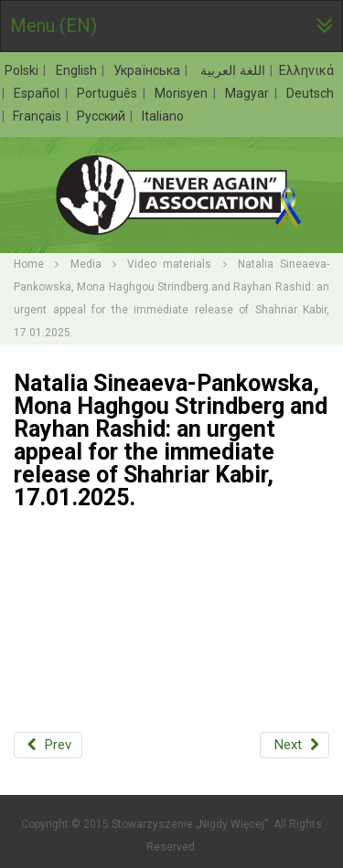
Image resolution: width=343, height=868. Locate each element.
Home (29, 264)
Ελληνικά (306, 70)
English (78, 70)
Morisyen (183, 93)
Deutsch (310, 93)
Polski (23, 70)
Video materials (169, 264)
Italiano (163, 116)
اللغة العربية (231, 70)
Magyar (249, 93)
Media (86, 264)
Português (109, 93)
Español (38, 93)
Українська (149, 70)
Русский (102, 116)
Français (38, 116)
